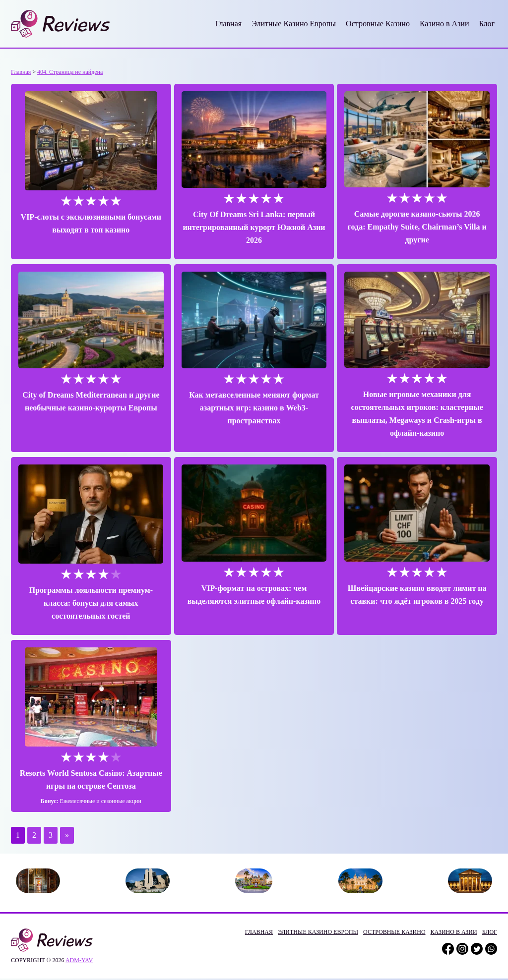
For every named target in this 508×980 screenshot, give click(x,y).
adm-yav (79, 941)
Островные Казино (378, 24)
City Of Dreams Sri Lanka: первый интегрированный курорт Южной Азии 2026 (254, 221)
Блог (487, 24)
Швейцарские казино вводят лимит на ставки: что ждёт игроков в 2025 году (422, 582)
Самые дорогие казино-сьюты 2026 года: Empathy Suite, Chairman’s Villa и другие (422, 221)
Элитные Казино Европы (294, 24)
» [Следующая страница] (67, 817)
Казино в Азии (444, 24)
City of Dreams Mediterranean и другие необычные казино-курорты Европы (86, 395)
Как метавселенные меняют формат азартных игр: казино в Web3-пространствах (254, 395)
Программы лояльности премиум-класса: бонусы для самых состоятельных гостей (86, 585)
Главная (228, 24)
